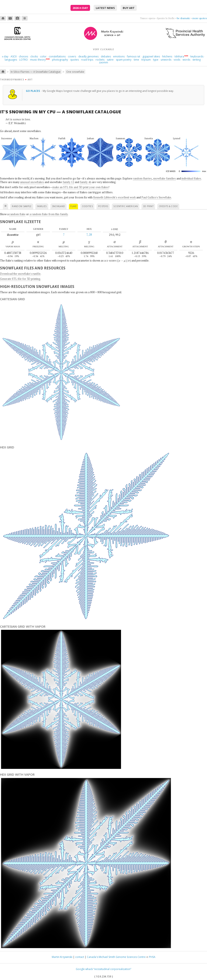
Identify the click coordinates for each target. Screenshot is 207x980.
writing (197, 60)
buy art (129, 8)
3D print (148, 206)
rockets (100, 60)
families (42, 206)
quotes (75, 60)
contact (80, 957)
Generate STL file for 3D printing (20, 279)
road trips (87, 60)
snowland (59, 206)
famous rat (134, 56)
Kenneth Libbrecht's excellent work (114, 197)
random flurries (142, 178)
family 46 (86, 182)
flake (73, 206)
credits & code (168, 206)
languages (11, 60)
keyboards (197, 56)
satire (110, 60)
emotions (119, 56)
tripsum (146, 60)
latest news (105, 8)
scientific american (126, 206)
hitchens (167, 56)
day (5, 56)
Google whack (84, 969)
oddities (87, 206)
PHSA (152, 957)
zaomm (103, 62)
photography (60, 60)
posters (103, 206)
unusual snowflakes (32, 182)
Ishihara (179, 56)
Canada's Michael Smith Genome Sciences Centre (116, 957)
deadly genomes (88, 56)
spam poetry (124, 60)
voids (177, 60)
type (156, 60)
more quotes (200, 18)
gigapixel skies (151, 56)
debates (106, 56)
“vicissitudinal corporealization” (112, 969)
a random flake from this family (49, 214)
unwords (166, 60)
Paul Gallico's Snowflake (156, 197)
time (136, 60)
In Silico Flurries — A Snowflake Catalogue (36, 72)
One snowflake (75, 72)
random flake (17, 214)
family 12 (68, 182)
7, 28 (89, 235)
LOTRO (24, 60)
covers (72, 56)
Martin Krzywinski (62, 957)
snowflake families (164, 178)
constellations (57, 56)
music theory (38, 60)
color (43, 56)
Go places (33, 91)
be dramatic (183, 18)
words (186, 60)
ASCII (14, 56)
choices (23, 56)
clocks (34, 56)
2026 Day (80, 8)
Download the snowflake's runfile (20, 274)
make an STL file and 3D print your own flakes (80, 187)
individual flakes (191, 178)
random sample (22, 206)
